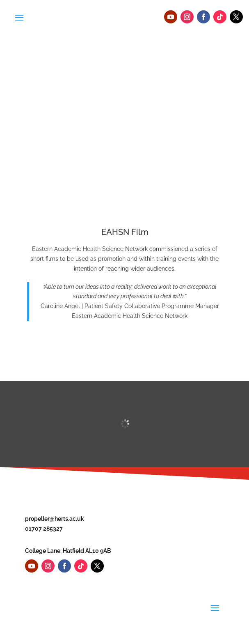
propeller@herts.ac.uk (55, 519)
